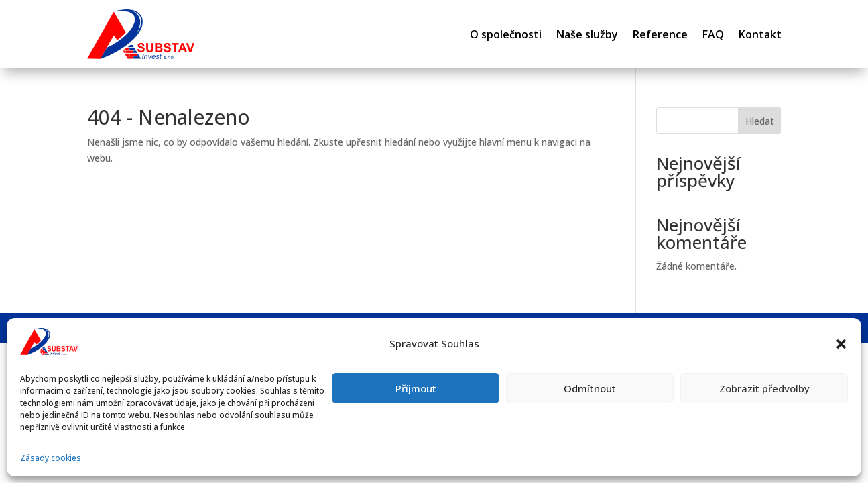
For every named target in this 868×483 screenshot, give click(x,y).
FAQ (713, 34)
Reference (660, 34)
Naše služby (587, 34)
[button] (841, 344)
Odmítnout (590, 388)
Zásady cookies (51, 458)
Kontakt (760, 34)
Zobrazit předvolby (764, 388)
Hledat (760, 121)
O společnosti (506, 34)
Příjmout (416, 388)
